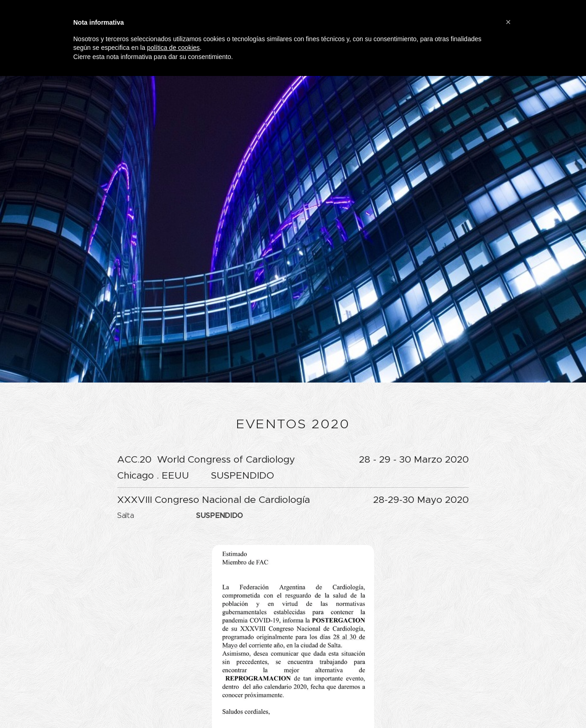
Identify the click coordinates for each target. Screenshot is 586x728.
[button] (508, 22)
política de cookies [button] (173, 48)
